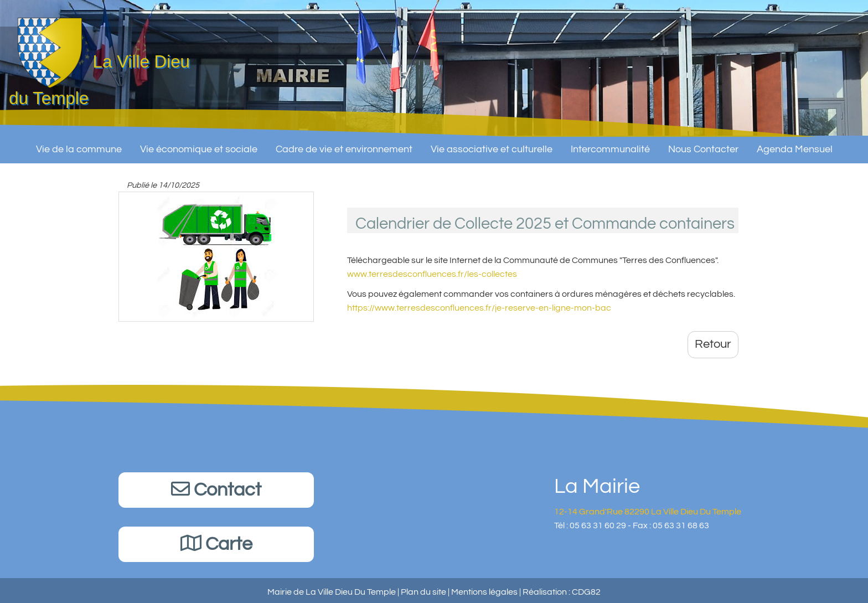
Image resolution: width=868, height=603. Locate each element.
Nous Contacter (703, 145)
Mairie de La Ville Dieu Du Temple (332, 592)
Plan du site (423, 592)
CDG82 (586, 592)
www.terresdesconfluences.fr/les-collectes (432, 274)
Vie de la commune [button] (79, 145)
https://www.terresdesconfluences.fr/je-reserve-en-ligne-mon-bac (479, 308)
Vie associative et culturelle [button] (492, 145)
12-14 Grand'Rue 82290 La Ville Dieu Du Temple (648, 512)
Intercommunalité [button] (610, 145)
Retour (713, 344)
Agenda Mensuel (795, 145)
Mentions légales (484, 592)
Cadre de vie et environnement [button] (344, 145)
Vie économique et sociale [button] (199, 145)
